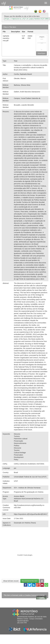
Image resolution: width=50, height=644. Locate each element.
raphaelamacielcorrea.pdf (6, 38)
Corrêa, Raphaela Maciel (23, 74)
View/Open (41, 53)
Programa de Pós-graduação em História (29, 492)
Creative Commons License (34, 595)
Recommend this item (30, 581)
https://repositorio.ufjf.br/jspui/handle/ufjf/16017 (31, 514)
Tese (16, 61)
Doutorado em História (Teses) (25, 523)
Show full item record (11, 581)
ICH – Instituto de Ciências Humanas (27, 488)
